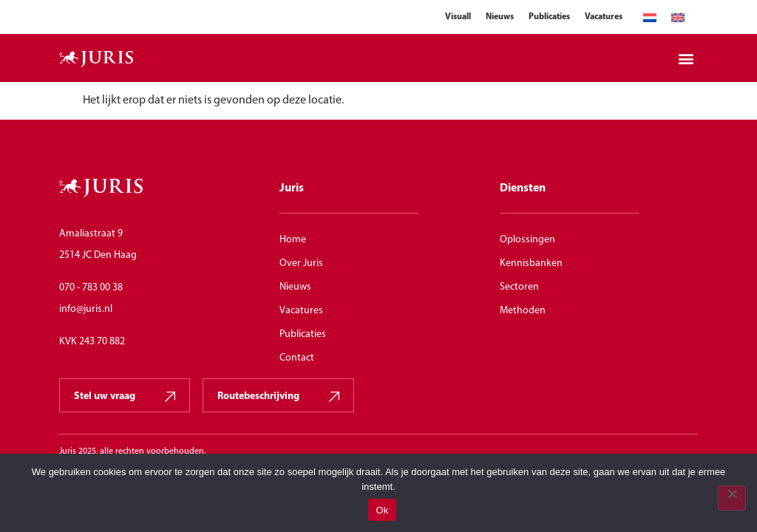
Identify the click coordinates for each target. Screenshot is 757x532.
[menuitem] (650, 18)
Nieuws (500, 17)
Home (293, 240)
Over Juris (301, 263)
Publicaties (549, 17)
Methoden (523, 311)
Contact (297, 358)
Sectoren (519, 287)
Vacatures (604, 17)
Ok (382, 510)
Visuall (458, 17)
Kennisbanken (531, 263)
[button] (686, 58)
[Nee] (732, 498)
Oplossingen (527, 240)
